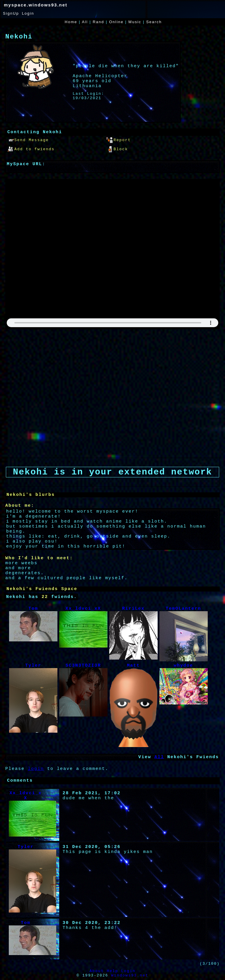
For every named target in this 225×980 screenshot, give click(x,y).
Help (112, 971)
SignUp (11, 13)
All (86, 22)
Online (116, 22)
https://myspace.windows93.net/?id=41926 (70, 169)
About (97, 971)
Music (135, 22)
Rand (98, 22)
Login (28, 13)
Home (71, 22)
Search (154, 22)
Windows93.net (130, 975)
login (36, 769)
